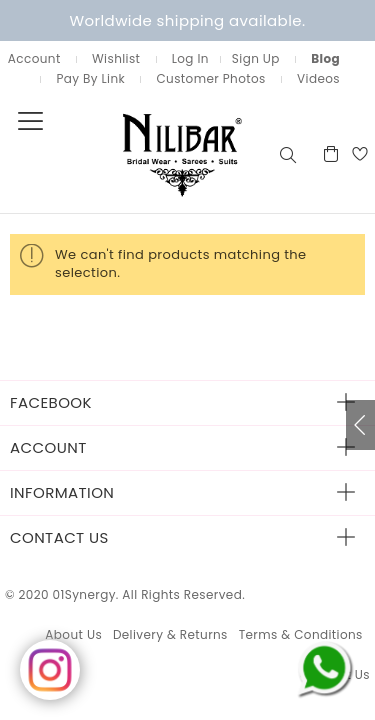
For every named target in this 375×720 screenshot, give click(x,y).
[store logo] (138, 153)
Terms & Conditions (301, 634)
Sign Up (256, 58)
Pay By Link (90, 78)
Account (34, 58)
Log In (190, 58)
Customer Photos (210, 78)
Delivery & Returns (170, 634)
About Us (73, 634)
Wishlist (116, 58)
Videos (318, 78)
